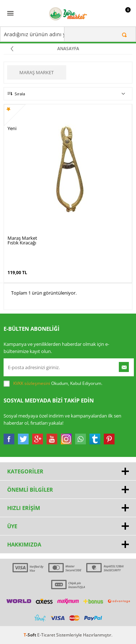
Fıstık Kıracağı (22, 243)
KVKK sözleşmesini (32, 383)
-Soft (30, 635)
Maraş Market (37, 72)
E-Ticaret (46, 635)
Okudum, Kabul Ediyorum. (53, 383)
